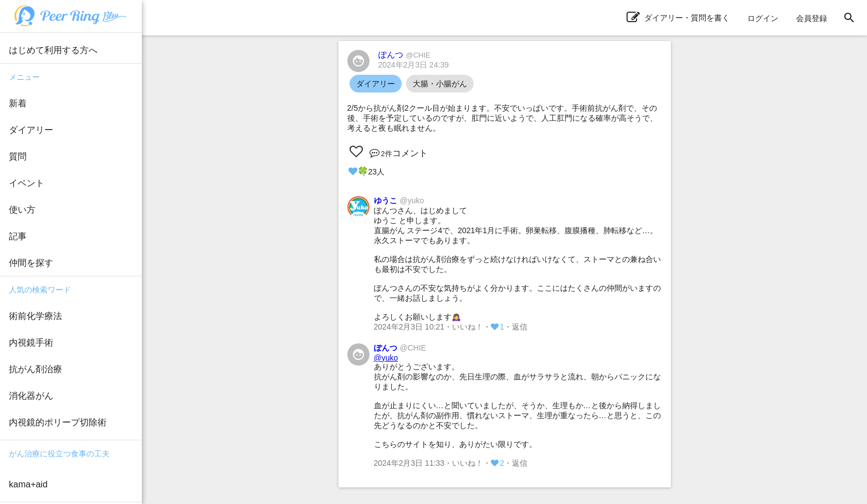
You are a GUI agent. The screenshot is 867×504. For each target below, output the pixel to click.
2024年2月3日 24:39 (414, 65)
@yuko (386, 358)
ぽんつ (404, 55)
